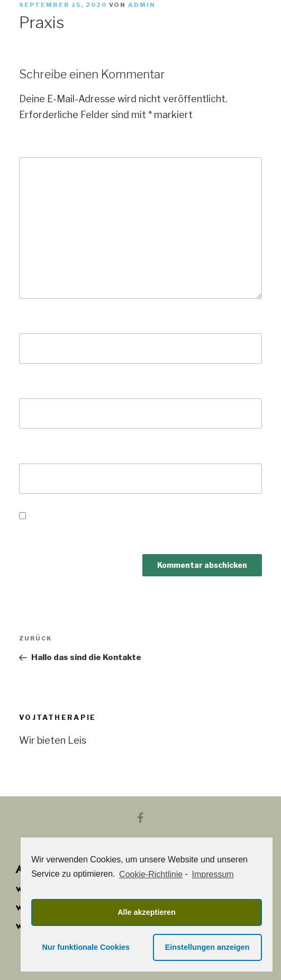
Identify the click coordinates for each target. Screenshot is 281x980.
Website (39, 451)
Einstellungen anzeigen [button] (207, 947)
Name (37, 321)
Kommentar (51, 145)
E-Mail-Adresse (60, 386)
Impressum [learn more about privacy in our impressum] (213, 874)
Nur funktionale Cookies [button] (86, 947)
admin (142, 5)
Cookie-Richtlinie (151, 874)
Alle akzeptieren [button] (147, 912)
